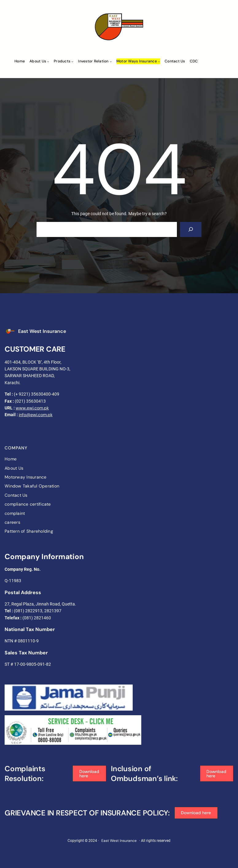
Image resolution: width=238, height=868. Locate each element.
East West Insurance (42, 331)
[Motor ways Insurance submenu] (159, 61)
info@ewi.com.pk (36, 415)
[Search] (191, 229)
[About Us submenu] (48, 61)
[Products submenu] (72, 61)
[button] (89, 773)
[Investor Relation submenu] (111, 61)
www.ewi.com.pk (32, 408)
